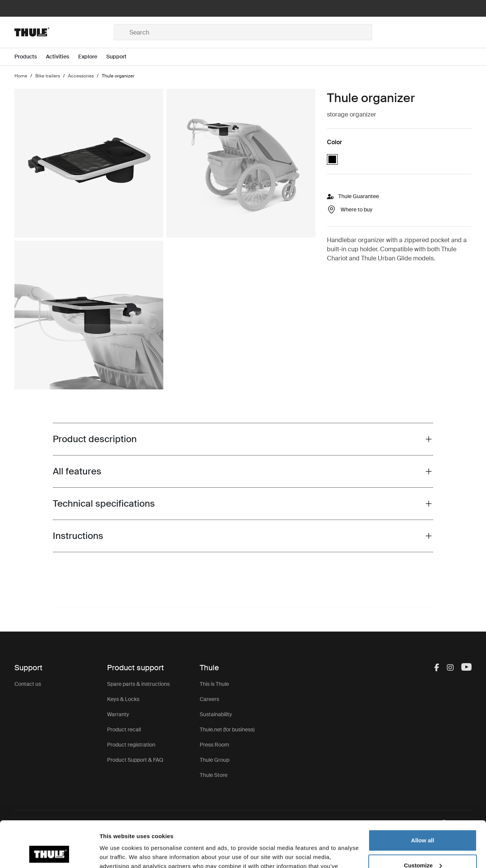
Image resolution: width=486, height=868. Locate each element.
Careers (209, 699)
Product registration (131, 745)
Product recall (124, 729)
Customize (423, 822)
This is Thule (214, 684)
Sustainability (216, 714)
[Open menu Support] (121, 57)
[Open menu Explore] (92, 57)
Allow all (423, 797)
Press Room (215, 745)
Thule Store (214, 775)
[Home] (64, 32)
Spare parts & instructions (138, 684)
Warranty (118, 714)
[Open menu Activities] (62, 57)
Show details (117, 853)
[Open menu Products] (30, 57)
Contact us (28, 684)
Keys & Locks (123, 699)
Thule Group (215, 760)
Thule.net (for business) (227, 729)
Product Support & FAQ (135, 760)
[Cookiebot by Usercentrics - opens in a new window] (49, 853)
